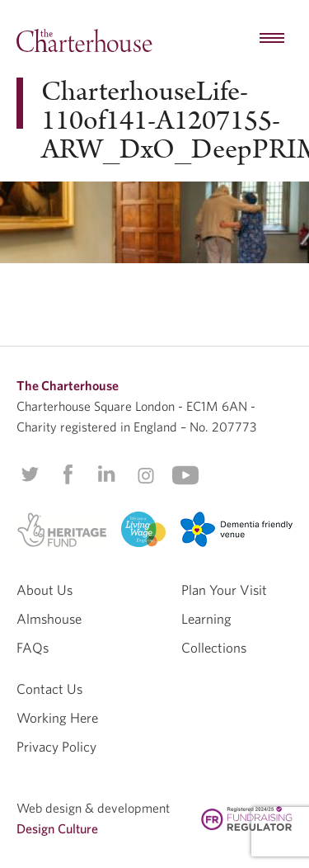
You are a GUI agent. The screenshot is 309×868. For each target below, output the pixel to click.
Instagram (146, 475)
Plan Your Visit (224, 590)
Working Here (57, 717)
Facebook (67, 474)
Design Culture (57, 828)
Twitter (30, 474)
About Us (44, 590)
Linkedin (106, 474)
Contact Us (49, 689)
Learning (206, 618)
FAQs (33, 647)
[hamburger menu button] (272, 39)
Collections (214, 647)
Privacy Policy (56, 746)
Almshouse (49, 618)
